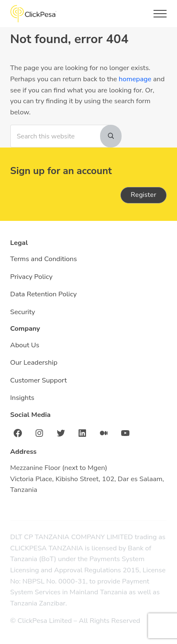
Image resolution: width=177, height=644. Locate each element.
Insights (23, 398)
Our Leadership (34, 362)
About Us (25, 345)
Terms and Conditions (44, 259)
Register (144, 195)
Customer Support (39, 380)
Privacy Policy (31, 277)
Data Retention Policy (44, 294)
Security (23, 312)
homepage (135, 79)
